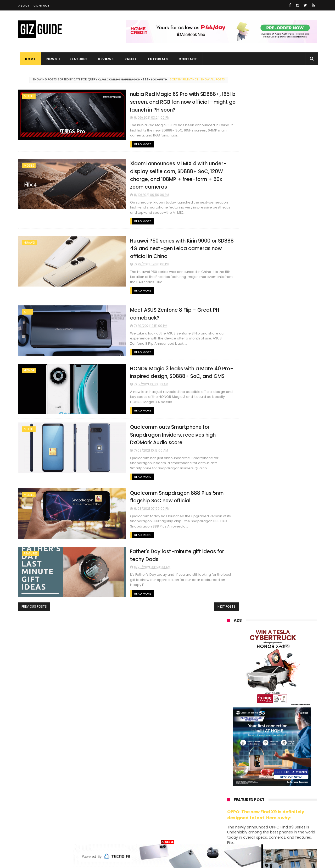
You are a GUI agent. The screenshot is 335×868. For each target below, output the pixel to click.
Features (77, 59)
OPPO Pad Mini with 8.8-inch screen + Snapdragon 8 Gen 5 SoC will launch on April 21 (283, 668)
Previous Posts (34, 600)
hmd (256, 825)
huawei (29, 239)
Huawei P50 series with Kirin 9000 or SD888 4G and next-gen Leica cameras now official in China (156, 244)
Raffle (129, 59)
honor (29, 366)
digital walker (235, 796)
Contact (42, 6)
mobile (29, 100)
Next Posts (205, 600)
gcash (280, 767)
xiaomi (258, 728)
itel (281, 786)
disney (229, 825)
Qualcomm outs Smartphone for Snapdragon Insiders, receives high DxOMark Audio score (155, 430)
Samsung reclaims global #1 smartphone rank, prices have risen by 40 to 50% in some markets (283, 595)
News (50, 59)
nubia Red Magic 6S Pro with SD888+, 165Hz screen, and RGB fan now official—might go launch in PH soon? (154, 106)
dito (253, 767)
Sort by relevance (181, 79)
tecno (287, 757)
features (31, 548)
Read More (112, 148)
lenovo (230, 757)
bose (280, 835)
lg (283, 747)
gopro (282, 825)
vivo (287, 728)
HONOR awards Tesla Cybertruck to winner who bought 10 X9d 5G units (279, 644)
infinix (257, 747)
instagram (233, 815)
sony (259, 757)
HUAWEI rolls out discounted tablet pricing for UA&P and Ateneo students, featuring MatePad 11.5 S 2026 (282, 568)
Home (29, 59)
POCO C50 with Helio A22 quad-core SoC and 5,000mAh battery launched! (285, 438)
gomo (289, 815)
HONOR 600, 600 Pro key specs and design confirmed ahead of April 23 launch (285, 541)
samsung (266, 718)
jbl (256, 806)
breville (255, 835)
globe (229, 747)
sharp (285, 776)
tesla (228, 835)
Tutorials (157, 59)
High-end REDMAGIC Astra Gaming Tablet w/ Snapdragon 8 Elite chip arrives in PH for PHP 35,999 (285, 465)
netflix (229, 786)
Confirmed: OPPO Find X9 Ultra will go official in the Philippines (284, 515)
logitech (231, 806)
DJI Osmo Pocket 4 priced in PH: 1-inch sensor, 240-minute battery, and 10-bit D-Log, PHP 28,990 (285, 493)
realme (230, 738)
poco (228, 776)
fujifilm (257, 776)
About (24, 6)
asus (28, 308)
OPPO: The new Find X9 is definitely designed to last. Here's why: (266, 273)
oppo (228, 728)
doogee (269, 796)
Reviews (105, 59)
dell (278, 806)
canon (256, 786)
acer (228, 767)
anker (263, 815)
